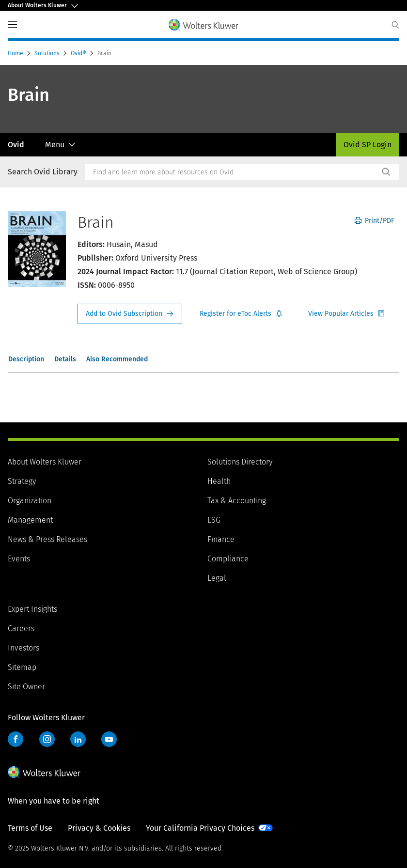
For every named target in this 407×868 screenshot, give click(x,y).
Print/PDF (375, 221)
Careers (21, 628)
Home (16, 53)
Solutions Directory (240, 462)
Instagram (47, 739)
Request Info (130, 314)
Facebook (16, 739)
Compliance (228, 559)
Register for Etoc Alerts (241, 314)
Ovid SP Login (368, 145)
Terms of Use (30, 828)
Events (19, 559)
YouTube (109, 739)
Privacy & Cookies (99, 828)
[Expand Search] (395, 25)
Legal (217, 578)
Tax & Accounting (237, 501)
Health (219, 481)
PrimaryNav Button (13, 25)
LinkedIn (78, 739)
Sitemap (22, 667)
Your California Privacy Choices (200, 828)
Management (30, 520)
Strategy (22, 481)
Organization (30, 501)
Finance (221, 539)
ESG (214, 520)
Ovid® (79, 53)
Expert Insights (32, 609)
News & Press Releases (47, 539)
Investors (23, 648)
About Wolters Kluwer (45, 462)
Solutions (48, 53)
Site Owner (26, 687)
